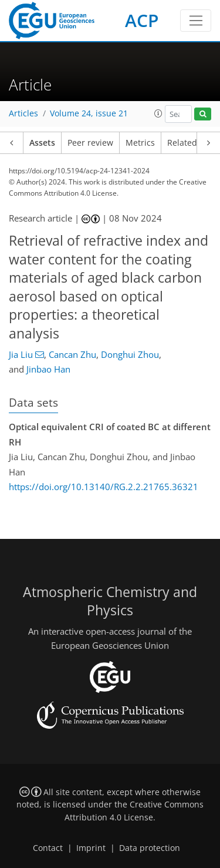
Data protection (150, 848)
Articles (23, 113)
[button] (158, 113)
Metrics (140, 143)
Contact (48, 848)
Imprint (91, 848)
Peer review (90, 143)
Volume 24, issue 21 (89, 113)
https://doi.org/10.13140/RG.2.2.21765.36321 (104, 487)
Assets (42, 143)
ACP (142, 20)
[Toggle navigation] (196, 21)
